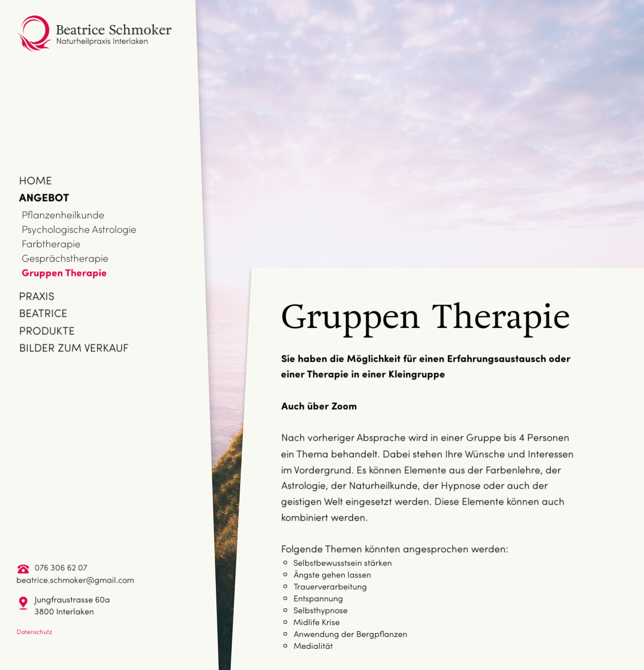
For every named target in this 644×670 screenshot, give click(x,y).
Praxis (37, 295)
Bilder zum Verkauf (74, 347)
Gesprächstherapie (65, 258)
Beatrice (43, 313)
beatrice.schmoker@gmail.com (75, 579)
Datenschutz (34, 631)
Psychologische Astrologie (79, 229)
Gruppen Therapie (64, 272)
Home (36, 180)
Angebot (44, 197)
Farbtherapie (51, 243)
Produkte (47, 330)
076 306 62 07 (61, 567)
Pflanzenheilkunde (63, 214)
